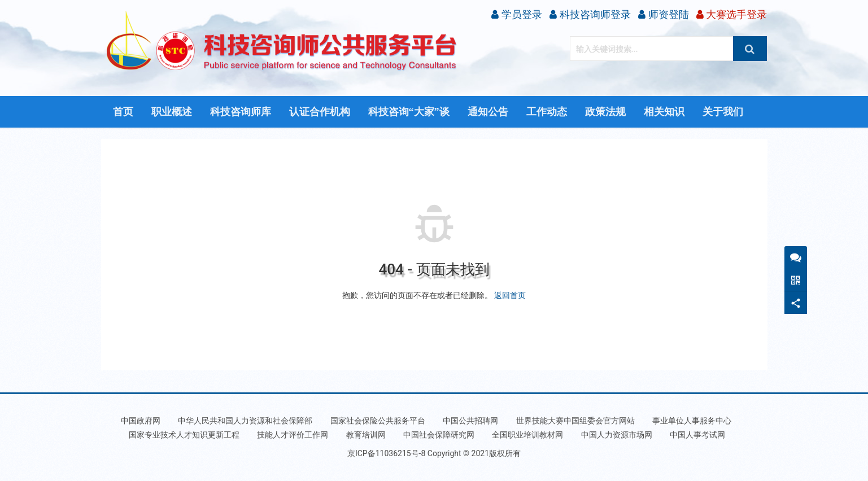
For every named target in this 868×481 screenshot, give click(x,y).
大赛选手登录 (732, 14)
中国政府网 (141, 421)
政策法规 (605, 112)
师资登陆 (663, 14)
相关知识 (664, 112)
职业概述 (172, 112)
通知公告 (488, 112)
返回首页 (510, 295)
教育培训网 (366, 435)
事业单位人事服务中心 (692, 421)
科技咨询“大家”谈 (409, 112)
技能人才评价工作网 (293, 435)
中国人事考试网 (697, 435)
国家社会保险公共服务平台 (378, 421)
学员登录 (516, 14)
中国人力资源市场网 (617, 435)
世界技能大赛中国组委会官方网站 (575, 421)
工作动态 (547, 112)
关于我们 (723, 112)
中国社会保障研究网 (439, 435)
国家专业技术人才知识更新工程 (184, 435)
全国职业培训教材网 (527, 435)
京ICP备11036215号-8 (386, 453)
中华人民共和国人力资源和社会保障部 (245, 421)
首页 (123, 112)
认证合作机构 (320, 112)
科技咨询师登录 (590, 14)
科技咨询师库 (241, 112)
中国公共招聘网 (470, 421)
